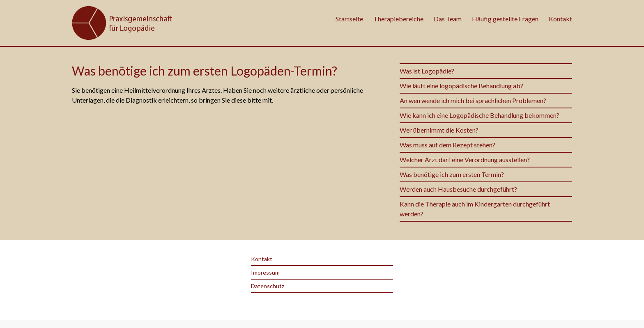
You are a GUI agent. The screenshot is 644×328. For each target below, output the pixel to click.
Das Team (448, 19)
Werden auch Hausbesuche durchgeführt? (458, 189)
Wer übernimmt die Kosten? (439, 130)
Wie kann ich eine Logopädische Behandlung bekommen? (480, 115)
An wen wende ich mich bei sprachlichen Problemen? (473, 100)
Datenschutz (268, 286)
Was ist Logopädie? (427, 71)
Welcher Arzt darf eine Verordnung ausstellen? (465, 159)
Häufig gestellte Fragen (505, 19)
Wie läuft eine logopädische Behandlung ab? (461, 86)
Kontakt (560, 19)
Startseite (349, 19)
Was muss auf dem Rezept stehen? (447, 145)
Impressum (265, 272)
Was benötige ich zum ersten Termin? (452, 174)
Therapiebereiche (398, 19)
